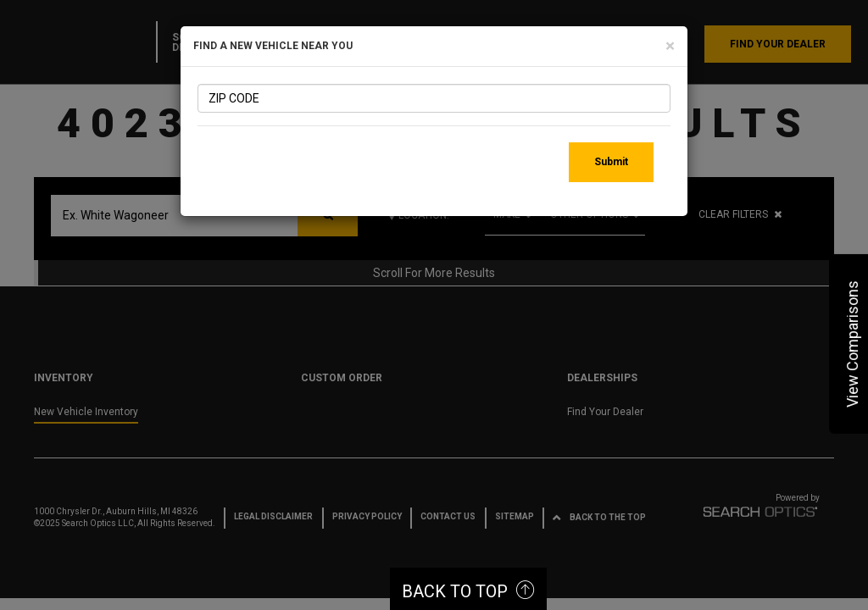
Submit (611, 162)
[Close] (670, 46)
